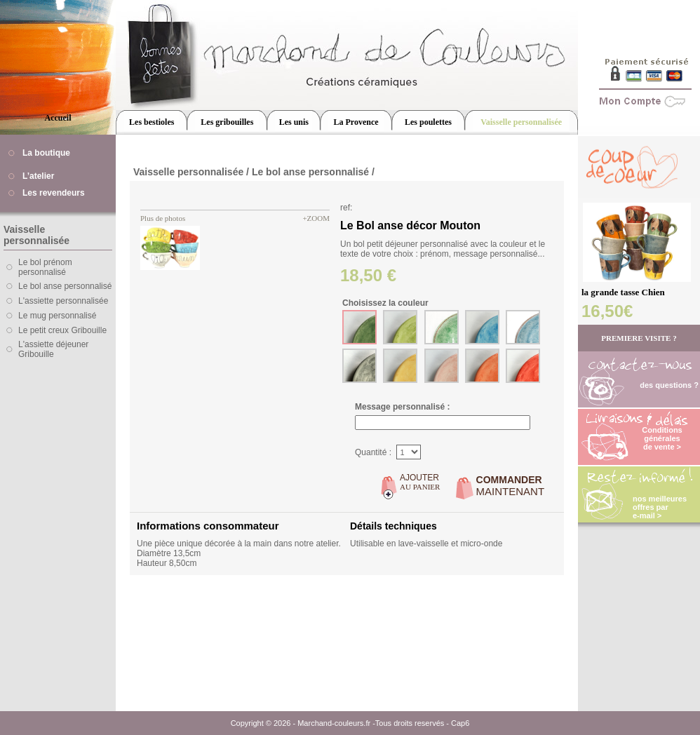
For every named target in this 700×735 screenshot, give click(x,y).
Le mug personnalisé (57, 316)
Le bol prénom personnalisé (45, 267)
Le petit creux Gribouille (62, 330)
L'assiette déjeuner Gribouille (53, 349)
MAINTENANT (511, 486)
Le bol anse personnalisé (65, 286)
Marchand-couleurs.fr (334, 723)
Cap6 (460, 723)
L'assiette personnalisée (63, 301)
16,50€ (607, 311)
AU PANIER (420, 482)
